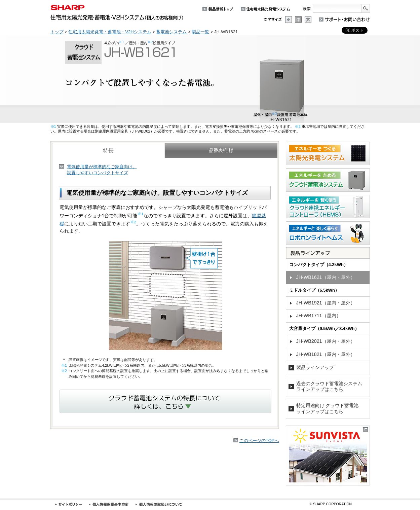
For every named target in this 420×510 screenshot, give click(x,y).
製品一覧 (200, 32)
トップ (57, 32)
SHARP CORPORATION (331, 504)
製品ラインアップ (315, 367)
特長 (108, 151)
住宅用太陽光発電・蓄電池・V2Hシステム (110, 32)
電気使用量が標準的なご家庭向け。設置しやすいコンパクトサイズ (102, 170)
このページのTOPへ (259, 441)
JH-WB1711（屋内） (319, 316)
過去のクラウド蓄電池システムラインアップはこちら (329, 387)
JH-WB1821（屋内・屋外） (326, 354)
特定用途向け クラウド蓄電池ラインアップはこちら (328, 408)
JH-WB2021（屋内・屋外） (326, 341)
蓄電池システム (171, 32)
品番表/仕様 (221, 150)
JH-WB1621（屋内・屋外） (326, 277)
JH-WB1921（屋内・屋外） (326, 303)
